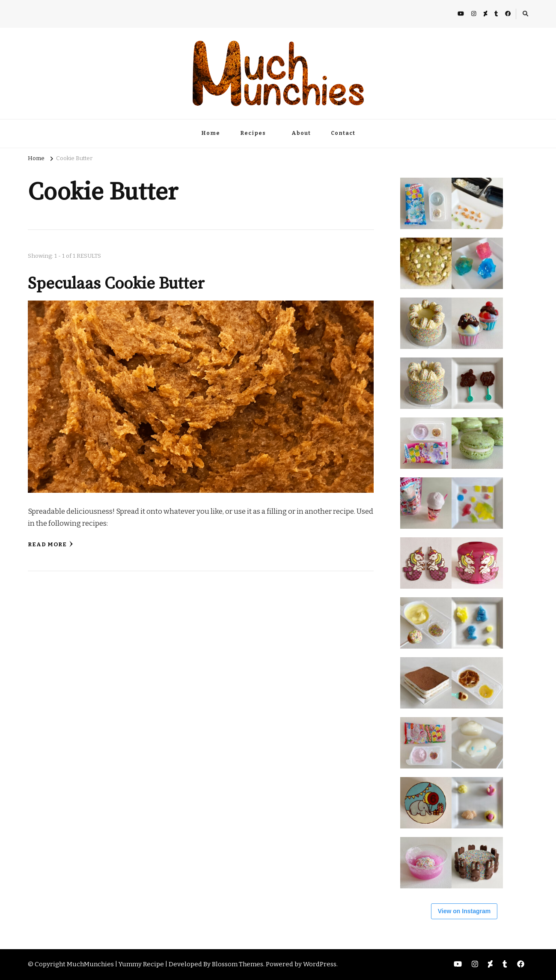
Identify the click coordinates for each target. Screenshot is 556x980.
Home (211, 133)
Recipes (253, 133)
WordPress (320, 964)
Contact (343, 133)
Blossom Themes (238, 964)
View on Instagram (464, 911)
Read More (51, 544)
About (301, 133)
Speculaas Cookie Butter (116, 284)
